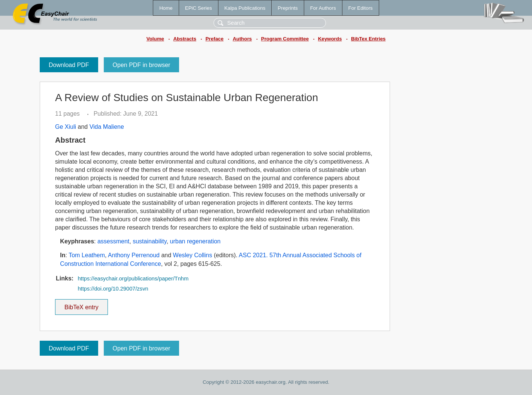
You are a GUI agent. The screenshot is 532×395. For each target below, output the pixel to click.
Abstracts (185, 39)
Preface (214, 39)
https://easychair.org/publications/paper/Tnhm (133, 279)
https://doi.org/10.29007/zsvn (113, 289)
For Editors (361, 8)
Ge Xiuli (66, 127)
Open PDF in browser (142, 65)
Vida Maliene (107, 127)
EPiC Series (199, 8)
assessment (113, 241)
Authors (242, 39)
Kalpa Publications (245, 8)
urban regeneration (195, 241)
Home (166, 8)
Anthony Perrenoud (134, 255)
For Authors (323, 8)
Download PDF (69, 65)
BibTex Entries (368, 39)
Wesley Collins (193, 255)
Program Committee (285, 39)
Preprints (288, 8)
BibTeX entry (81, 305)
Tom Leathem (87, 255)
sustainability (149, 241)
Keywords (330, 39)
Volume (155, 39)
